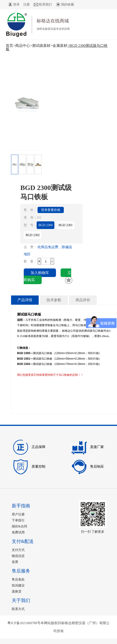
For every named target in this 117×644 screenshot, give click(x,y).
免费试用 (18, 532)
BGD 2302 (33, 235)
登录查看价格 (51, 210)
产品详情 (25, 300)
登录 (14, 5)
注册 (26, 5)
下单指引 (18, 520)
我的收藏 (65, 5)
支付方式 (18, 550)
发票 (15, 562)
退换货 (17, 591)
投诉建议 (18, 585)
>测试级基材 (40, 46)
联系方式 (18, 609)
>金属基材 (59, 46)
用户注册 (18, 514)
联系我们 (43, 5)
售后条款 (18, 579)
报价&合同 (19, 526)
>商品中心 (22, 46)
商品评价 (83, 300)
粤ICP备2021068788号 (24, 623)
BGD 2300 (45, 225)
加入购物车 (40, 273)
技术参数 (54, 300)
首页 (9, 46)
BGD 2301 (66, 225)
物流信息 (18, 556)
